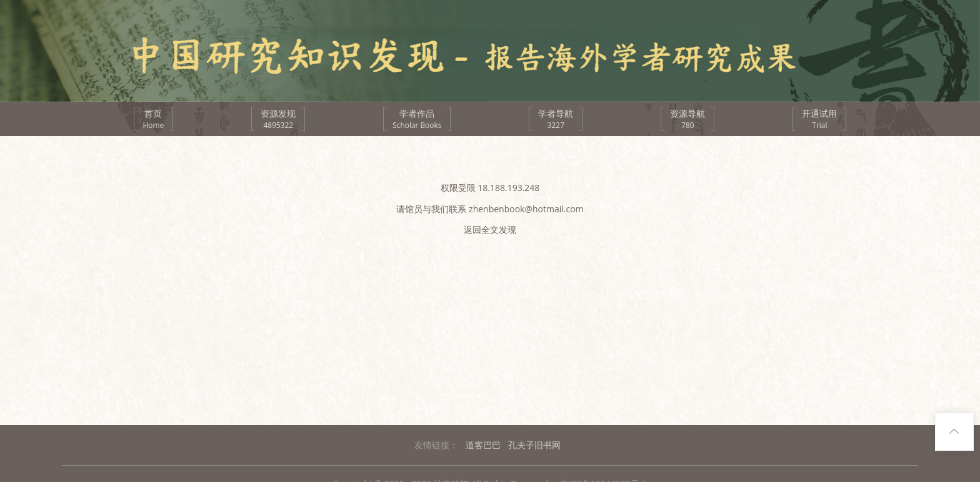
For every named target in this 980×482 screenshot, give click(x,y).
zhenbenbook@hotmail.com (526, 209)
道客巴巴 (483, 445)
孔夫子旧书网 (534, 445)
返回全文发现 (490, 229)
